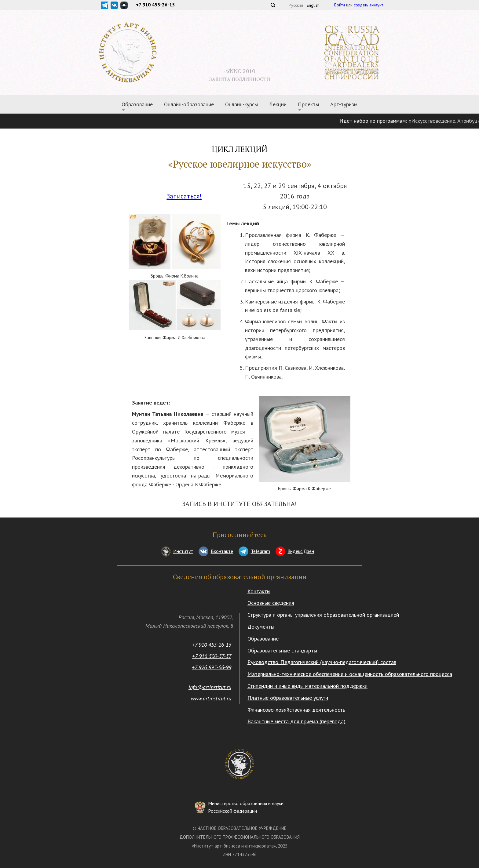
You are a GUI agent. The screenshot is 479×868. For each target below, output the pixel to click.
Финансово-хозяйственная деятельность (296, 710)
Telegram (260, 551)
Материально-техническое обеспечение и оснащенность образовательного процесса (350, 674)
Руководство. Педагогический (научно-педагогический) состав (322, 662)
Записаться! (184, 196)
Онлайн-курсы (241, 104)
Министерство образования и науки (246, 808)
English (313, 5)
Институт (183, 551)
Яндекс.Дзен (301, 551)
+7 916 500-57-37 (212, 656)
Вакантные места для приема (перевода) (296, 721)
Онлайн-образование (189, 104)
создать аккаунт (368, 5)
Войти (340, 5)
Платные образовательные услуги (288, 698)
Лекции (278, 104)
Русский (296, 5)
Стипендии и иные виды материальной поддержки (307, 686)
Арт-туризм (344, 104)
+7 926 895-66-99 (212, 667)
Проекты (308, 104)
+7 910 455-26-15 (212, 645)
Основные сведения (271, 603)
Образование (137, 104)
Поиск (273, 5)
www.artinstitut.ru (211, 698)
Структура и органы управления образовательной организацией (323, 615)
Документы (261, 627)
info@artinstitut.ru (210, 687)
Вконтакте (222, 551)
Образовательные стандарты (282, 650)
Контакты (259, 591)
